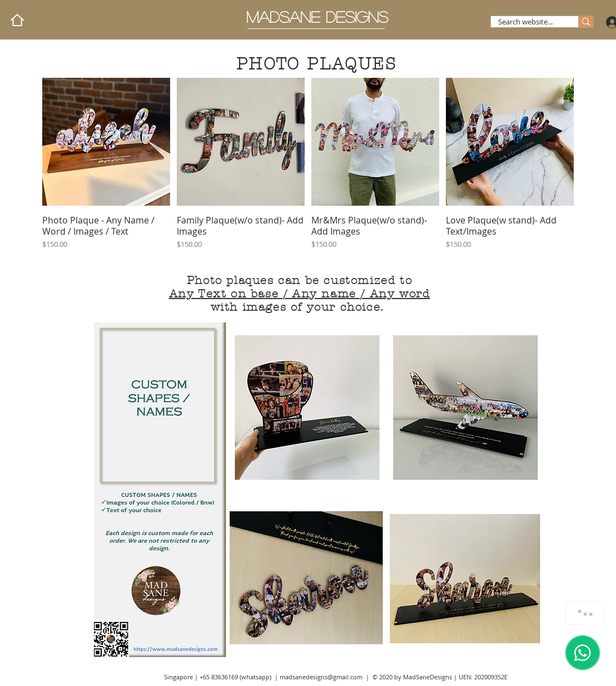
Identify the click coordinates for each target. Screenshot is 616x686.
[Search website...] (525, 22)
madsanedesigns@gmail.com (321, 677)
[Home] (17, 20)
